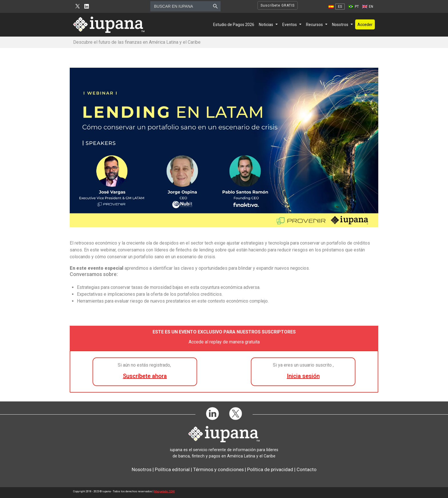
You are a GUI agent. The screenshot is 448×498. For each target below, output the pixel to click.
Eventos (290, 25)
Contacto (307, 469)
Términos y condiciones (218, 469)
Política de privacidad (270, 469)
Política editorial (172, 469)
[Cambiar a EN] (368, 7)
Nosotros (340, 25)
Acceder (365, 25)
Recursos (314, 25)
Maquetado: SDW (164, 491)
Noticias (266, 25)
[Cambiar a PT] (354, 7)
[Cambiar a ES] (337, 7)
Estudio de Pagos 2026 (234, 25)
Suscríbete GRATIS (278, 5)
